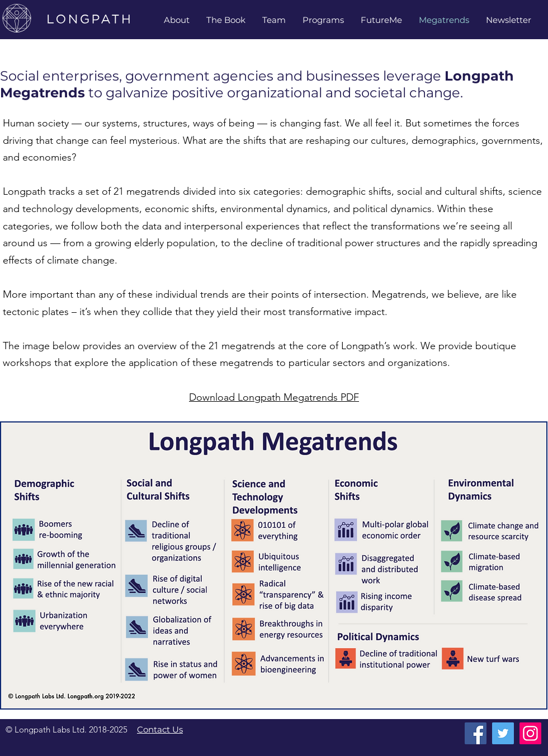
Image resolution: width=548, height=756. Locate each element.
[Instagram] (530, 733)
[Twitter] (503, 733)
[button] (274, 20)
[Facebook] (476, 733)
